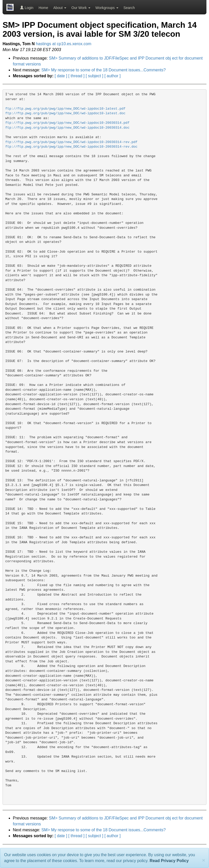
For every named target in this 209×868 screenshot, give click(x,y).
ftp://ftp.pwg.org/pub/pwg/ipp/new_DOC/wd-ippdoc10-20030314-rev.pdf (72, 142)
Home (43, 8)
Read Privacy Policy (169, 861)
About (60, 8)
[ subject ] (94, 76)
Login (27, 8)
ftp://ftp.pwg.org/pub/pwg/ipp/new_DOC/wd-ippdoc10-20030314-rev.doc (72, 147)
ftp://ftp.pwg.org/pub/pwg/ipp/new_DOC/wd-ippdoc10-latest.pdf (65, 109)
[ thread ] (76, 76)
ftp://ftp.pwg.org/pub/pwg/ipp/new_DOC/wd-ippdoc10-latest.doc (65, 113)
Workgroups (107, 8)
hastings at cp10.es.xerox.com (64, 44)
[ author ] (113, 76)
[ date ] (61, 76)
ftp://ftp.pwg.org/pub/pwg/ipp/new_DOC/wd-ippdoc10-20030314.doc (68, 128)
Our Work (81, 8)
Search (129, 8)
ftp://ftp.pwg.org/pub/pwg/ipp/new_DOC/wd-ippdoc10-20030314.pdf (68, 123)
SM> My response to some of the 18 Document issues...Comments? (103, 70)
